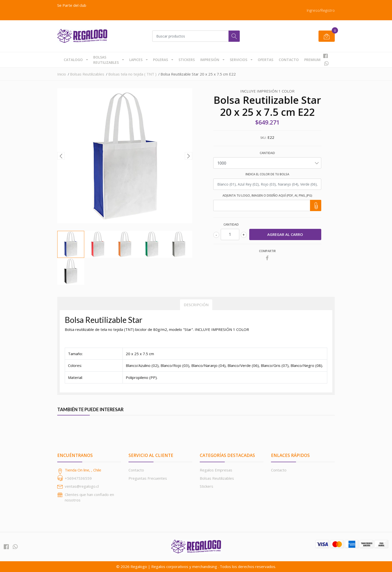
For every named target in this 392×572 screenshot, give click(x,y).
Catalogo (73, 60)
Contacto (289, 60)
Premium (312, 60)
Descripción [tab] (196, 305)
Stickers (187, 60)
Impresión (210, 60)
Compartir (267, 251)
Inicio (62, 74)
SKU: (263, 138)
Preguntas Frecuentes (148, 478)
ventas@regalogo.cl (82, 486)
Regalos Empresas (216, 470)
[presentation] (61, 156)
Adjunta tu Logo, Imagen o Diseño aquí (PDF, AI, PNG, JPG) (267, 195)
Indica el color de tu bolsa (267, 174)
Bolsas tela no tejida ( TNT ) (132, 74)
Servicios (238, 60)
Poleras (160, 60)
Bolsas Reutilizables (106, 60)
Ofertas (265, 60)
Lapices (136, 60)
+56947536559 (78, 478)
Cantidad (267, 153)
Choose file (315, 205)
